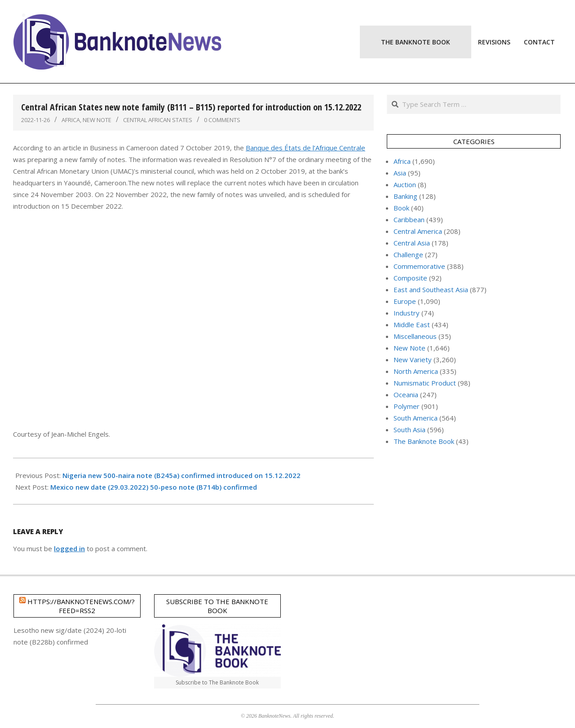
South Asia (409, 430)
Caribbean (409, 219)
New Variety (413, 360)
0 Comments (222, 120)
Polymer (407, 406)
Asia (400, 173)
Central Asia (412, 243)
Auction (405, 184)
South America (416, 418)
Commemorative (419, 266)
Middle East (412, 325)
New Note (97, 120)
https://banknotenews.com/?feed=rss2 (81, 606)
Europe (405, 301)
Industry (407, 313)
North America (416, 371)
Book (401, 208)
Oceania (406, 395)
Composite (410, 278)
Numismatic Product (425, 383)
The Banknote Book (424, 441)
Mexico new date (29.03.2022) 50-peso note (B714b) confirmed (154, 487)
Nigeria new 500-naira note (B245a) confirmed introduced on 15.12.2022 (181, 475)
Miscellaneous (415, 336)
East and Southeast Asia (431, 289)
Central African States (158, 120)
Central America (418, 231)
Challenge (408, 254)
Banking (405, 196)
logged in (69, 548)
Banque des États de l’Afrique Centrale (305, 148)
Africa (71, 120)
